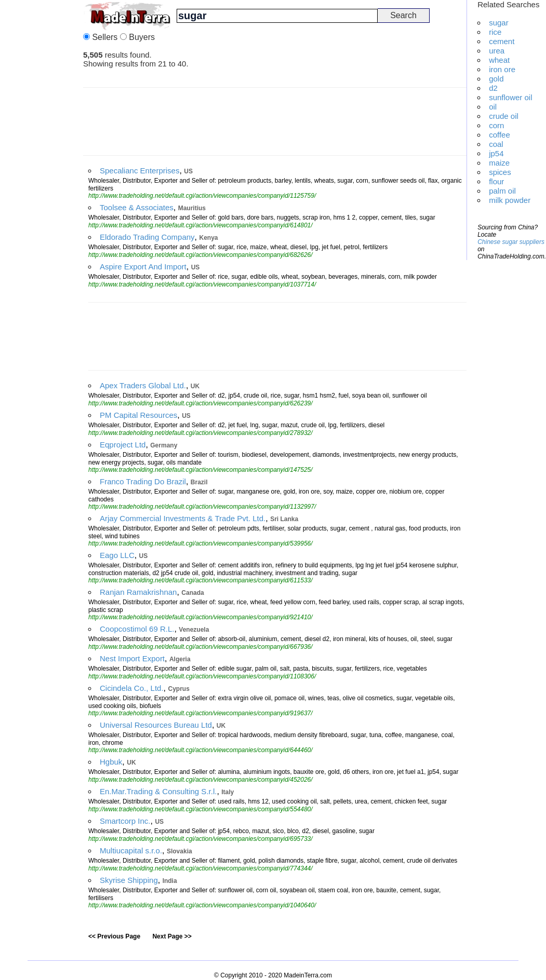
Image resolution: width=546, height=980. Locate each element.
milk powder (510, 200)
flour (496, 181)
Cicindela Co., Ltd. (132, 688)
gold (496, 79)
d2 (493, 88)
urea (497, 51)
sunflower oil (510, 97)
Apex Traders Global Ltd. (143, 385)
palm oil (502, 191)
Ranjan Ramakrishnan (138, 592)
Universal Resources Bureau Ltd (156, 725)
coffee (500, 135)
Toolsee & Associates (137, 207)
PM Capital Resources (138, 415)
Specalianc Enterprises (139, 171)
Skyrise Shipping (129, 880)
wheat (499, 60)
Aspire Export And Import (143, 267)
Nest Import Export (132, 658)
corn (496, 125)
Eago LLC (117, 555)
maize (499, 163)
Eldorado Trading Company (147, 237)
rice (495, 32)
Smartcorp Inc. (125, 821)
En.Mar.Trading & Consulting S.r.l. (158, 791)
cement (502, 41)
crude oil (504, 116)
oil (493, 107)
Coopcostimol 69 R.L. (137, 629)
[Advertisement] (42, 156)
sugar (499, 23)
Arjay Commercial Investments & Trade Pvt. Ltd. (183, 518)
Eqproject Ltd (123, 445)
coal (496, 144)
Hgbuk (111, 762)
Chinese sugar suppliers (511, 242)
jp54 (496, 153)
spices (500, 172)
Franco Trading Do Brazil (143, 481)
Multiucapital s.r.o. (131, 850)
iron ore (502, 69)
